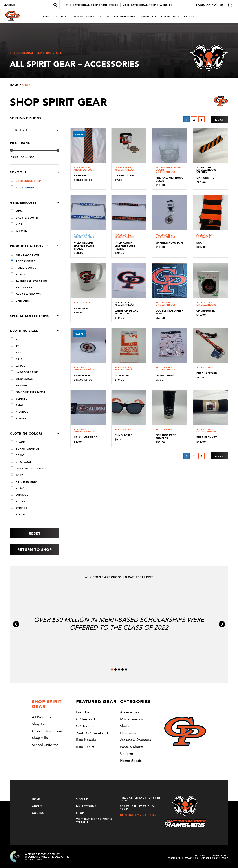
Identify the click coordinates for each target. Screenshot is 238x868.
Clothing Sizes (24, 331)
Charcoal (21, 462)
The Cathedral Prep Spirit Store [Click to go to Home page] (92, 5)
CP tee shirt (86, 719)
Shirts (18, 274)
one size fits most (28, 392)
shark (18, 501)
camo (18, 455)
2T (15, 339)
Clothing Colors (26, 434)
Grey (17, 475)
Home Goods (23, 268)
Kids (16, 224)
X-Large (19, 412)
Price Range (21, 143)
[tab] (112, 670)
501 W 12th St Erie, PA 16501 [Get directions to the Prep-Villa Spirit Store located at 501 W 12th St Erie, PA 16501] (137, 807)
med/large (22, 379)
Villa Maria (22, 187)
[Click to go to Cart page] (228, 5)
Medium (19, 385)
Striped (19, 508)
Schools (28, 172)
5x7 (16, 352)
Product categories (35, 246)
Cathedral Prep (26, 181)
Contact (39, 812)
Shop (60, 16)
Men (16, 211)
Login (201, 5)
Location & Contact (178, 16)
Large (18, 366)
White (18, 514)
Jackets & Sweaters (29, 281)
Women (19, 231)
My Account (86, 806)
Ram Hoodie (86, 740)
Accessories (23, 261)
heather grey (24, 481)
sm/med (19, 398)
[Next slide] (222, 624)
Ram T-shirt (85, 747)
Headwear (21, 287)
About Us (148, 16)
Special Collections (35, 316)
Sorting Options (26, 118)
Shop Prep (40, 724)
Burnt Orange (25, 448)
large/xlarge (24, 372)
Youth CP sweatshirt (92, 733)
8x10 (17, 359)
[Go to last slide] (16, 624)
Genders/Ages (35, 203)
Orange (19, 495)
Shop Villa (40, 738)
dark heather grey (29, 468)
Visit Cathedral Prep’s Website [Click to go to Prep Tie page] (147, 5)
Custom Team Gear (86, 16)
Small (18, 405)
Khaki (18, 488)
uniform (20, 301)
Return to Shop (35, 549)
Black (18, 442)
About (37, 806)
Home (46, 16)
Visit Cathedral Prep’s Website (94, 820)
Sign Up (218, 5)
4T (15, 346)
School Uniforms (121, 16)
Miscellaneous (25, 254)
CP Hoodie (85, 726)
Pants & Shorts (26, 294)
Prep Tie (83, 712)
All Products (42, 717)
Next (219, 120)
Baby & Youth (24, 218)
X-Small (19, 418)
